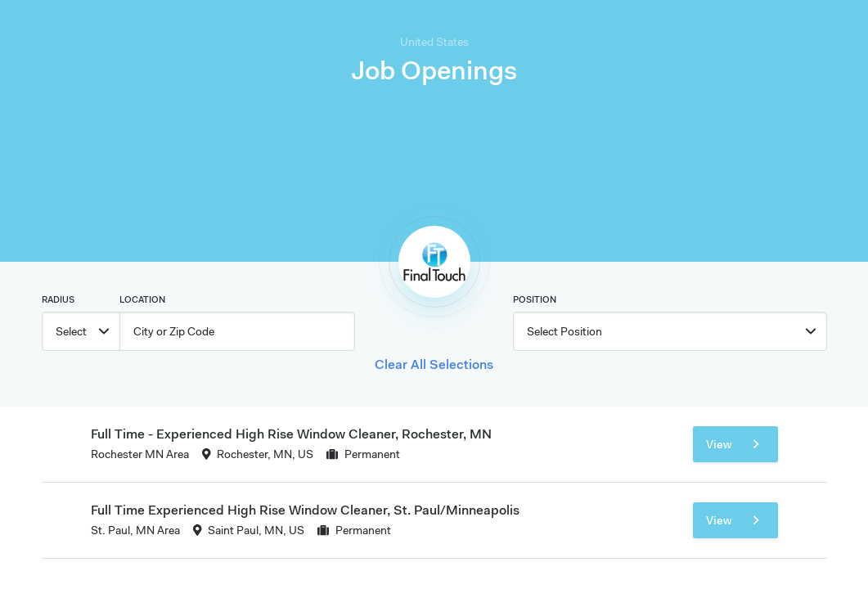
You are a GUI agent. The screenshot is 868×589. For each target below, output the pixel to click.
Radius (58, 299)
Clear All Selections (434, 364)
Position (535, 299)
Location (142, 299)
